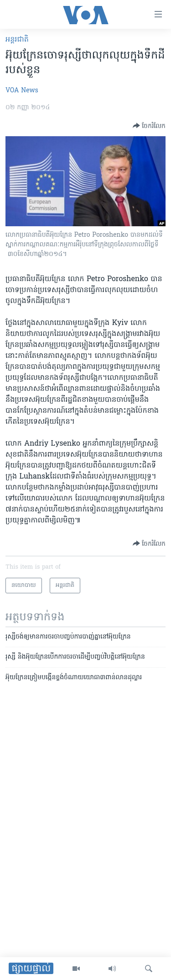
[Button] (149, 126)
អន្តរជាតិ (17, 40)
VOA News (22, 91)
